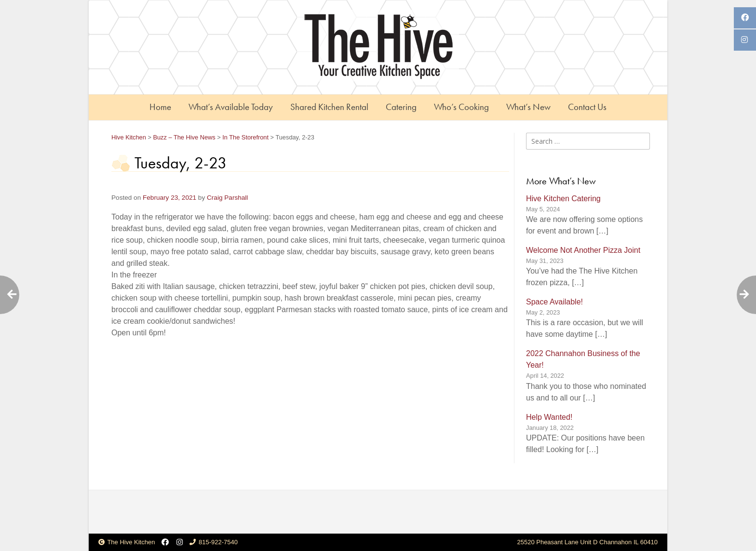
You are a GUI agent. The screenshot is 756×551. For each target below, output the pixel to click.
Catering (401, 107)
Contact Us (587, 107)
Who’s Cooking (461, 107)
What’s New (528, 107)
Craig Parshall (227, 198)
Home (160, 107)
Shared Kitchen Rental (329, 107)
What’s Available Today (231, 107)
